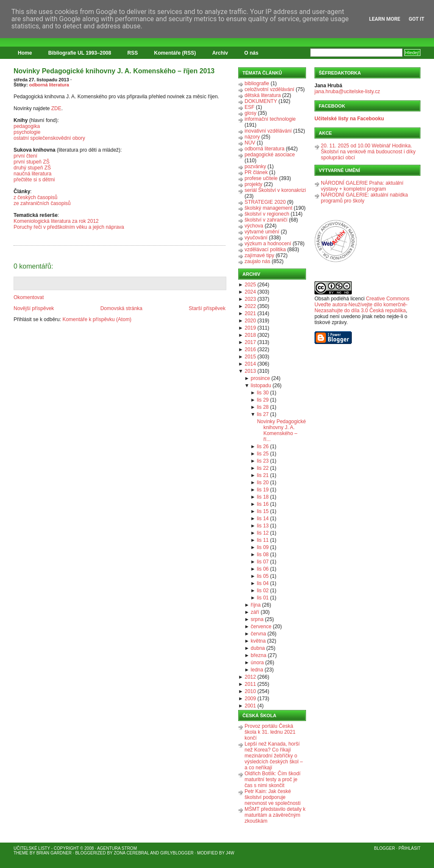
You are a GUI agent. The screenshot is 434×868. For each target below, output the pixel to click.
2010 (250, 691)
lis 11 (263, 540)
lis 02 (263, 591)
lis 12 (263, 533)
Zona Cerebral (131, 853)
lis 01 (263, 598)
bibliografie (257, 83)
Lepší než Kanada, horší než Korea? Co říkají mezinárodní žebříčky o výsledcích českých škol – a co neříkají (274, 756)
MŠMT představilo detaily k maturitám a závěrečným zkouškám (275, 815)
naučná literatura (32, 174)
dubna (258, 648)
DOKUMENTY (261, 101)
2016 (250, 349)
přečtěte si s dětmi (34, 180)
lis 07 (263, 562)
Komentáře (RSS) (175, 53)
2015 (250, 357)
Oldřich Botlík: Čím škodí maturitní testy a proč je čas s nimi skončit (273, 779)
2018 (250, 335)
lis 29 (263, 400)
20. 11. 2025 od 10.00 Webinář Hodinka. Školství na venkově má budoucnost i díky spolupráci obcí (368, 152)
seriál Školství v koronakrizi (275, 190)
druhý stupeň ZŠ (32, 168)
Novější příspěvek (34, 308)
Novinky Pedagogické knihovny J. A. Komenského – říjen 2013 (114, 71)
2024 (250, 292)
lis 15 (263, 511)
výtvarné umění (262, 232)
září (255, 612)
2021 (250, 313)
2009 (250, 699)
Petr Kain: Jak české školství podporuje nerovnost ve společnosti (273, 797)
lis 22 (263, 468)
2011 (250, 684)
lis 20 (263, 483)
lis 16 (263, 504)
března (259, 655)
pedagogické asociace (270, 155)
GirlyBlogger (177, 853)
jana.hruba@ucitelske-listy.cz (347, 92)
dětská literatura (263, 95)
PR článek (256, 172)
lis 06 (263, 569)
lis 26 (263, 446)
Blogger (385, 848)
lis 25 (263, 454)
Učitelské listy (32, 848)
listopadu (261, 385)
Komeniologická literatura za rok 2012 (56, 221)
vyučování (256, 238)
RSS (133, 53)
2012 (250, 677)
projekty (253, 184)
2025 (250, 285)
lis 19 (263, 490)
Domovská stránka (121, 308)
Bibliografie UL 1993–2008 (80, 53)
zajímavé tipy (259, 255)
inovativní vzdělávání (268, 131)
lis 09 (263, 547)
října (256, 605)
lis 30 (263, 393)
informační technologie (270, 119)
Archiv (220, 53)
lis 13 (263, 526)
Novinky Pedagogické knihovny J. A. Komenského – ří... (281, 430)
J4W (230, 853)
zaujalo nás (257, 261)
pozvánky (255, 166)
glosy (250, 113)
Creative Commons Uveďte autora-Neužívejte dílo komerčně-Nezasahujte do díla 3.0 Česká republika (362, 305)
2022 (250, 306)
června (259, 634)
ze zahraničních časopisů (42, 203)
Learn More (385, 19)
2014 (250, 364)
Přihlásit (409, 848)
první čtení (25, 156)
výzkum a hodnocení (268, 244)
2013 (250, 371)
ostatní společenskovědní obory (49, 138)
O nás (251, 53)
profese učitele (261, 178)
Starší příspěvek (207, 308)
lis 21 (263, 475)
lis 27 (263, 414)
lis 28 (263, 407)
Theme (21, 853)
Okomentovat (29, 297)
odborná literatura (49, 85)
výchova (254, 226)
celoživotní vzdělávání (269, 89)
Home (25, 53)
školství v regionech (267, 214)
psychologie (27, 132)
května (258, 641)
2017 (250, 342)
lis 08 (263, 555)
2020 (250, 321)
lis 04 (263, 583)
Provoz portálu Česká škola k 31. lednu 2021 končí (270, 732)
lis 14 (263, 519)
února (257, 663)
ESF (249, 107)
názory (252, 137)
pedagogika (27, 126)
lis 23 (263, 461)
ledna (257, 670)
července (261, 627)
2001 (250, 706)
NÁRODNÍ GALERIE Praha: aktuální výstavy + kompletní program (362, 186)
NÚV (250, 143)
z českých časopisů (35, 197)
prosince (260, 378)
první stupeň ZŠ (32, 162)
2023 (250, 299)
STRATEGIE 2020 (265, 202)
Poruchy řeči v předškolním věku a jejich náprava (69, 227)
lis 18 (263, 497)
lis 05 (263, 576)
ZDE (56, 108)
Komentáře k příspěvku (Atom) (97, 319)
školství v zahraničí (266, 220)
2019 (250, 328)
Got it (416, 19)
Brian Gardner (54, 853)
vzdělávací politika (265, 250)
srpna (257, 619)
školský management (268, 208)
